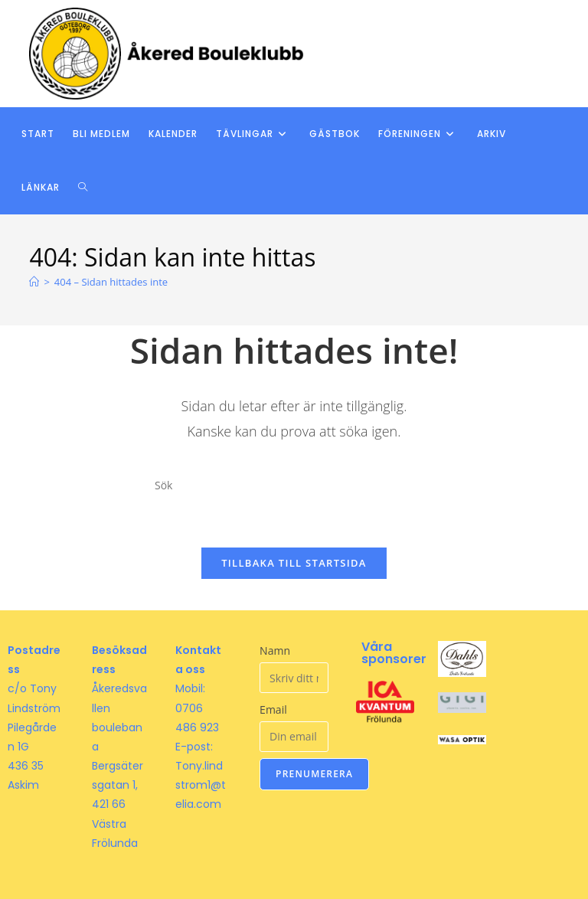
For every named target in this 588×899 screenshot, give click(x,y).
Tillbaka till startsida (294, 563)
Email (273, 709)
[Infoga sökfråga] (294, 485)
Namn (275, 651)
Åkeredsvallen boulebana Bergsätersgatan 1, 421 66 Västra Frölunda (119, 766)
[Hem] (34, 282)
